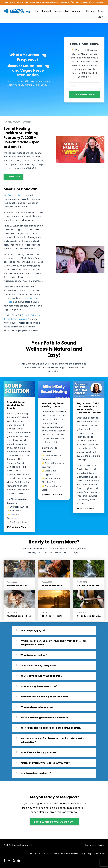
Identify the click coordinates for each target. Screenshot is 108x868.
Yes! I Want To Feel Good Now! (54, 822)
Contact (90, 11)
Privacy (47, 853)
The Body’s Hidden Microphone (92, 616)
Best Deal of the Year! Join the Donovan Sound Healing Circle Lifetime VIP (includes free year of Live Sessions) (54, 2)
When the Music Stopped (19, 585)
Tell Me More (13, 177)
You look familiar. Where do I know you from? (46, 763)
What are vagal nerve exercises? (39, 686)
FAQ (67, 11)
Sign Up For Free (96, 853)
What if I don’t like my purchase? (39, 752)
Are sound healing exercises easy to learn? (44, 717)
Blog (37, 11)
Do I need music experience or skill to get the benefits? (51, 728)
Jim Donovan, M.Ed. (13, 195)
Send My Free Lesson (85, 94)
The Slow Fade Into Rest (19, 616)
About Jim (78, 11)
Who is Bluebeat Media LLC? (36, 773)
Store (100, 11)
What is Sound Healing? (34, 655)
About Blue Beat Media (66, 853)
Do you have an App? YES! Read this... (41, 676)
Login (101, 17)
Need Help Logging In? (33, 630)
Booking (58, 11)
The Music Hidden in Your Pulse (57, 585)
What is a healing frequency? (37, 707)
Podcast (47, 11)
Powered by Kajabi (95, 845)
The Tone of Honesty (52, 616)
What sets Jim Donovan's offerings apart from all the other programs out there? (53, 643)
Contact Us (35, 853)
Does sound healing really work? (38, 665)
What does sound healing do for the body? (44, 697)
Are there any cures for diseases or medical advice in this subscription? (52, 740)
